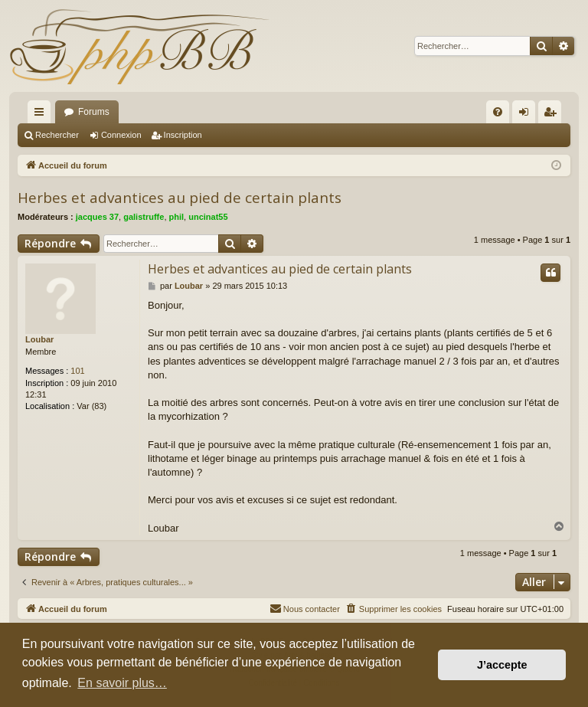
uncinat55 (208, 217)
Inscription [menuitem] (553, 115)
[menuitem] (498, 112)
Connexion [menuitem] (527, 115)
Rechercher (57, 135)
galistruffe (144, 217)
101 (77, 371)
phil (177, 217)
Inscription (183, 135)
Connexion (121, 135)
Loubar (39, 339)
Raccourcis (42, 115)
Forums (94, 112)
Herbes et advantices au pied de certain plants (180, 198)
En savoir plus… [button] (122, 683)
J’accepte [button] (502, 665)
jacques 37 (97, 217)
